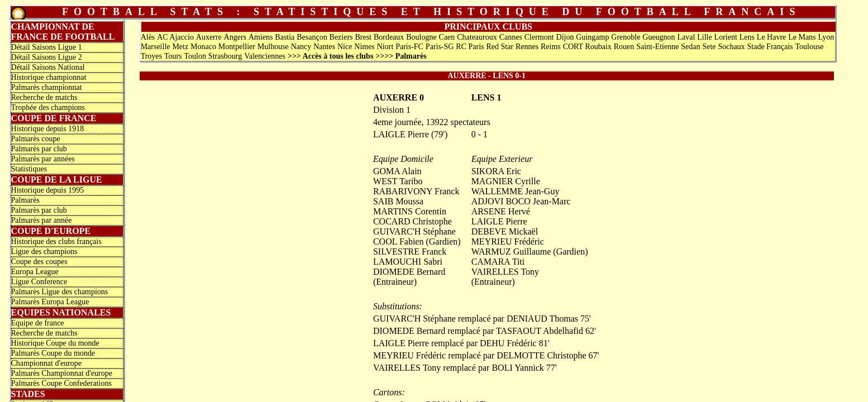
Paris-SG (440, 47)
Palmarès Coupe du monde (53, 353)
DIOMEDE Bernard (409, 272)
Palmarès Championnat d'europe (62, 373)
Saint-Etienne (657, 47)
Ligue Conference (39, 282)
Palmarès (25, 200)
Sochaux (731, 47)
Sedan (690, 47)
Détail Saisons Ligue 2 (47, 57)
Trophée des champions (48, 107)
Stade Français (770, 47)
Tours (173, 56)
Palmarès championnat (47, 87)
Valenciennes (265, 56)
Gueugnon (659, 37)
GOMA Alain (397, 171)
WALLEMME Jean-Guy (516, 191)
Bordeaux (389, 37)
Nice (345, 47)
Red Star (500, 47)
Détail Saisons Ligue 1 (47, 47)
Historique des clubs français (56, 241)
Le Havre (771, 37)
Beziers (341, 37)
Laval (686, 37)
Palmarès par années (43, 159)
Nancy (301, 47)
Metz (180, 47)
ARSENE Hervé (501, 211)
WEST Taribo (398, 181)
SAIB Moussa (398, 201)
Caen (447, 37)
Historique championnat (49, 77)
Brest (363, 37)
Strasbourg (225, 56)
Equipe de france (38, 323)
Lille (704, 37)
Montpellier (237, 47)
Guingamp (592, 37)
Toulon (195, 56)
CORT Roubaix (587, 47)
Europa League (35, 272)
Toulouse (809, 47)
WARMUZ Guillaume (511, 252)
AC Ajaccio (175, 37)
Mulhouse (273, 47)
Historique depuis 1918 (48, 129)
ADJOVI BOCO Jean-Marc (521, 201)
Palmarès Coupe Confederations (61, 383)
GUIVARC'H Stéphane (414, 231)
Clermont (539, 37)
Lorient (726, 37)
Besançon (312, 37)
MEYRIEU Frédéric (508, 241)
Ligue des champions (44, 252)
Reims (551, 47)
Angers (235, 37)
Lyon (826, 37)
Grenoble (626, 37)
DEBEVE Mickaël (505, 231)
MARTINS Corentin (410, 211)
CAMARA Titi (498, 262)
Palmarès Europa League (50, 302)
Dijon (565, 37)
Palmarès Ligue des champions (60, 292)
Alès (148, 37)
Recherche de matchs (44, 97)
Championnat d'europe (47, 363)
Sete (709, 47)
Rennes (527, 47)
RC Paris (470, 47)
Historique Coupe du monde (55, 343)
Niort (385, 47)
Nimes (364, 47)
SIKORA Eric (496, 171)
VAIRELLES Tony (505, 272)
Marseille (156, 47)
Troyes (151, 56)
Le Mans (802, 37)
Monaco (203, 47)
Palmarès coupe (36, 139)
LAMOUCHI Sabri (408, 262)
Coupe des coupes (39, 262)
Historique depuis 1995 (48, 190)
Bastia (285, 37)
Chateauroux (477, 37)
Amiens (261, 37)
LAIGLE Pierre (499, 221)
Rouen (624, 47)
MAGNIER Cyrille (506, 181)
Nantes (324, 47)
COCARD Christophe (412, 221)
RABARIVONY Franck (416, 191)
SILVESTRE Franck (410, 252)
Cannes (511, 37)
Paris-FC (409, 47)
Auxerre (209, 37)
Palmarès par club (39, 149)
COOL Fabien (399, 241)
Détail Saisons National (48, 67)
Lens (747, 37)
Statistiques (29, 169)
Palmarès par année (42, 220)
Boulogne (421, 37)
